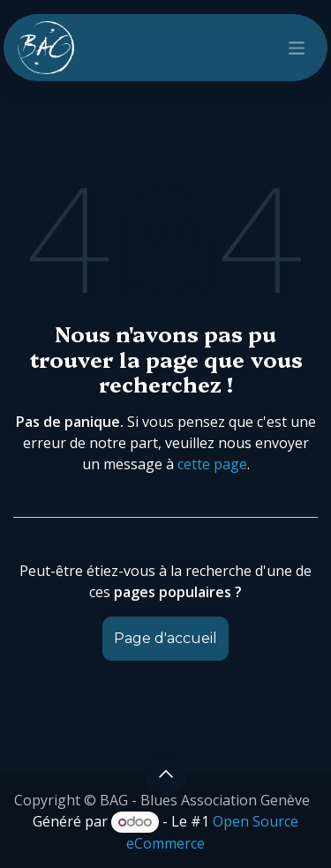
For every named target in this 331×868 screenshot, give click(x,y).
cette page (212, 464)
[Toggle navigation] (297, 47)
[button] (166, 774)
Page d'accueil (165, 638)
